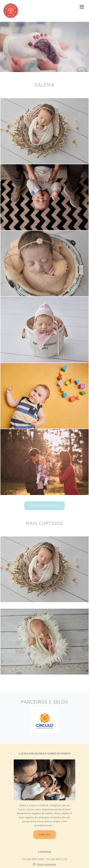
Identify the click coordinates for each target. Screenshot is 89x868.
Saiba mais (44, 835)
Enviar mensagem (47, 864)
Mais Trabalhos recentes (45, 506)
